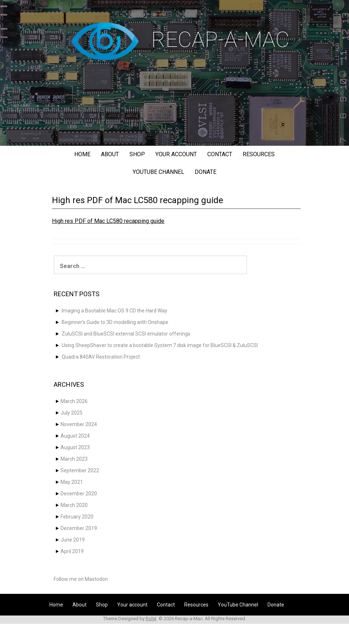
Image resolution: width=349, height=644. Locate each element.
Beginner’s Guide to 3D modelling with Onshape (115, 322)
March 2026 (74, 401)
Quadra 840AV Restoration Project (101, 357)
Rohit (151, 619)
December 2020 (79, 494)
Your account (176, 154)
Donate (206, 172)
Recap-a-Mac (220, 40)
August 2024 (75, 436)
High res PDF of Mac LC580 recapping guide (108, 221)
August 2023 (75, 447)
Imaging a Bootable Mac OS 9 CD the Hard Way (114, 311)
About (110, 154)
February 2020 (77, 517)
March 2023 (74, 459)
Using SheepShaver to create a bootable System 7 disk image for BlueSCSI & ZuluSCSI (160, 345)
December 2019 (79, 528)
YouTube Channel (158, 172)
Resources (259, 154)
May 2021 (72, 482)
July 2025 (72, 413)
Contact (220, 154)
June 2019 (73, 540)
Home (82, 154)
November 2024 (79, 424)
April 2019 (72, 551)
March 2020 (74, 505)
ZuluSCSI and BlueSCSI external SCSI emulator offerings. (127, 334)
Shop (137, 154)
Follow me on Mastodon (81, 579)
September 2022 (80, 470)
